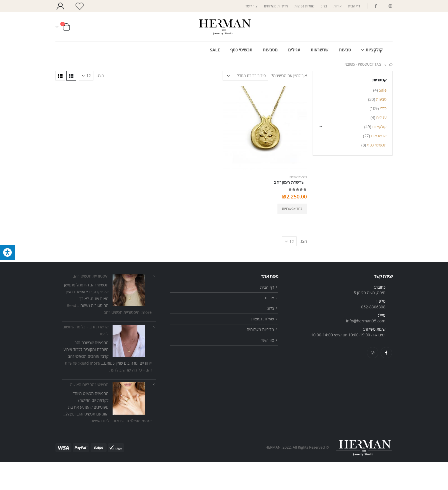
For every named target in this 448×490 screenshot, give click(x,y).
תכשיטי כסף (241, 50)
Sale (215, 50)
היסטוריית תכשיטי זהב (91, 304)
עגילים (294, 50)
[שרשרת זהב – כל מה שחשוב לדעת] (129, 368)
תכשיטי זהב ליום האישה (89, 412)
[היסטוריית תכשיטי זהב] (129, 318)
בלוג (324, 6)
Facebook (386, 380)
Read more (121, 448)
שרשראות (320, 50)
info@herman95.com (366, 348)
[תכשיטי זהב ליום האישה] (129, 426)
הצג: (100, 76)
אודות (338, 6)
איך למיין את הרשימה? (289, 76)
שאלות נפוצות (305, 6)
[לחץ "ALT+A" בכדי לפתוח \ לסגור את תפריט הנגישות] (7, 252)
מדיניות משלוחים (276, 6)
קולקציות (374, 50)
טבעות (345, 50)
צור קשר (251, 6)
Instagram (373, 380)
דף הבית (354, 6)
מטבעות (270, 50)
